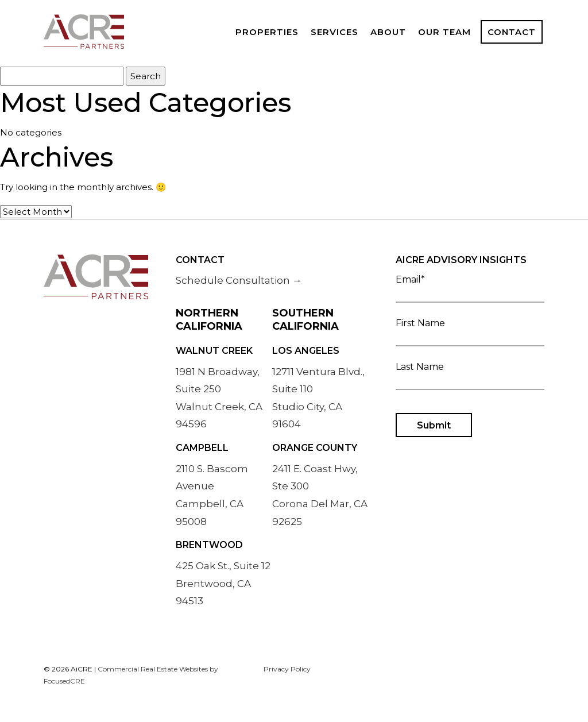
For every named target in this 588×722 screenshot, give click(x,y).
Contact (512, 32)
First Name (470, 331)
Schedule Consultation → (239, 280)
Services (334, 32)
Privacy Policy (287, 669)
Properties (267, 32)
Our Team (444, 32)
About (388, 32)
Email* (470, 287)
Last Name (470, 375)
